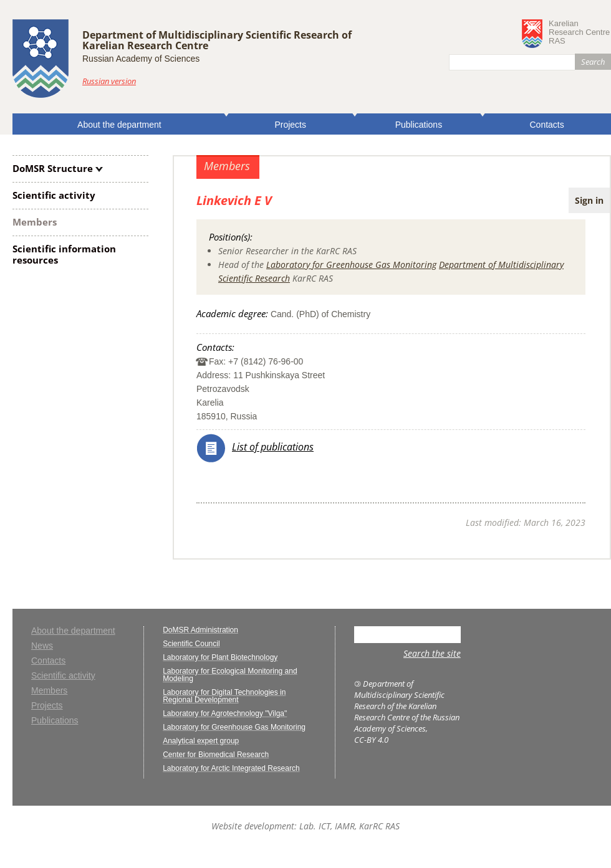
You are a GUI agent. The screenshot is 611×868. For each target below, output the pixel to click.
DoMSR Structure (53, 168)
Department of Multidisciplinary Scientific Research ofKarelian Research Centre (217, 40)
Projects (290, 125)
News (42, 646)
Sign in (589, 200)
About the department (119, 125)
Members (35, 222)
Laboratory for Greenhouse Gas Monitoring (351, 265)
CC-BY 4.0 (371, 740)
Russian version (109, 81)
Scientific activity (54, 195)
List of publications (273, 447)
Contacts (547, 125)
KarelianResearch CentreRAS (579, 32)
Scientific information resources (64, 254)
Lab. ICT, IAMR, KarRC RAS (349, 826)
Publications (419, 125)
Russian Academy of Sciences (141, 59)
